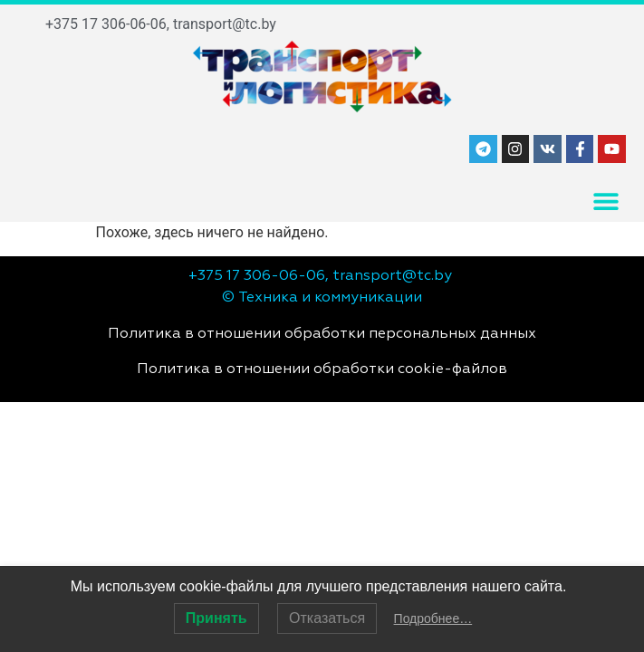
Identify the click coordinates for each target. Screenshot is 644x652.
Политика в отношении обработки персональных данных (322, 334)
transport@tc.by (225, 24)
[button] (606, 201)
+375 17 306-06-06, (107, 24)
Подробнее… (433, 618)
